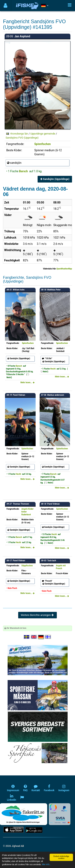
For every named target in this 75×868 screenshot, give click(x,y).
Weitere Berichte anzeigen (37, 615)
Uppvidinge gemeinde (43, 134)
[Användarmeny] (5, 6)
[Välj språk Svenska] (27, 637)
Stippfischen (27, 566)
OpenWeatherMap (64, 269)
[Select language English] (34, 637)
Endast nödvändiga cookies (61, 857)
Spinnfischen (43, 144)
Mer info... (47, 864)
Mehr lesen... (27, 382)
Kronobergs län (19, 134)
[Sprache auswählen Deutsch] (41, 637)
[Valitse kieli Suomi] (48, 637)
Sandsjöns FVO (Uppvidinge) (22, 138)
